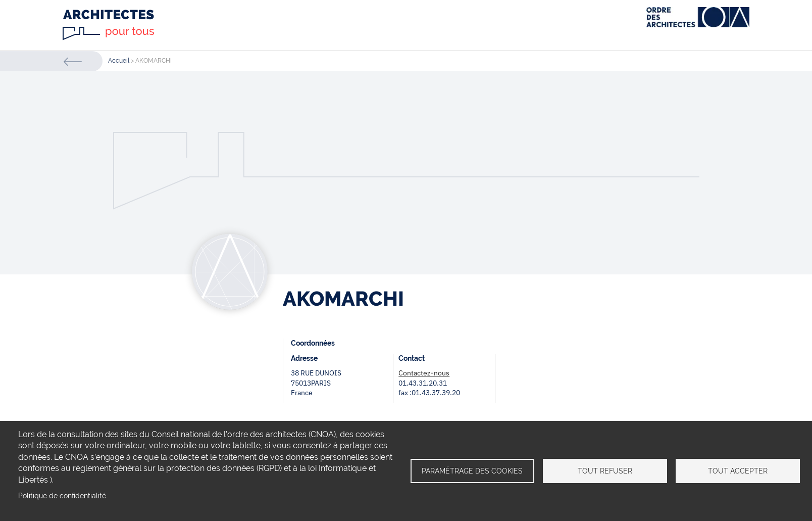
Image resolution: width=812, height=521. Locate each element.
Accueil (119, 61)
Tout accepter (738, 471)
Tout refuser (605, 471)
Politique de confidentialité (62, 496)
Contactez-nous (424, 373)
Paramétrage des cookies (472, 471)
